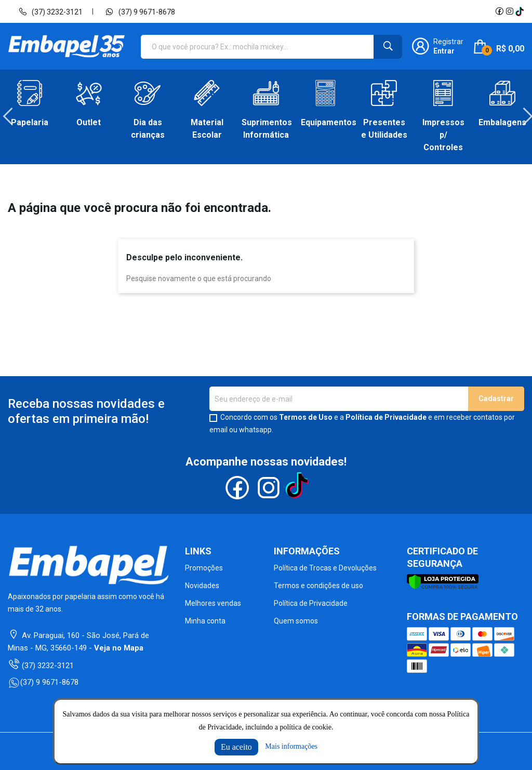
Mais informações (291, 746)
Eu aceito (236, 747)
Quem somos (296, 621)
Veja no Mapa (119, 648)
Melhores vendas (213, 603)
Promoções (204, 568)
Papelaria (30, 122)
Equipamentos (325, 122)
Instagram (510, 11)
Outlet (89, 122)
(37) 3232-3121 (50, 11)
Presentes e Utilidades (384, 129)
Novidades (202, 586)
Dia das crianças (148, 129)
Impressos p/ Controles (443, 135)
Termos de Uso (306, 417)
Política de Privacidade (386, 417)
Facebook (499, 11)
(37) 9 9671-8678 (140, 11)
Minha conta (205, 621)
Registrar (448, 42)
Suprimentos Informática (266, 129)
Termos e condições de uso (318, 586)
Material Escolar (207, 129)
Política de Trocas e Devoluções (325, 568)
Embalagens (502, 122)
